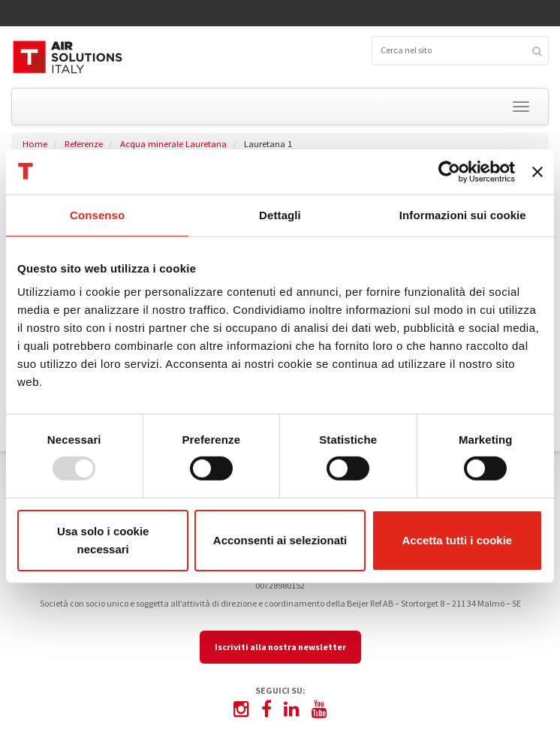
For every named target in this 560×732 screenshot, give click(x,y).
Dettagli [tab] (280, 214)
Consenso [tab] (97, 214)
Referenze (84, 144)
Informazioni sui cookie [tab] (463, 214)
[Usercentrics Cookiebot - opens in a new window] (449, 171)
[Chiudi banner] (537, 171)
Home (35, 144)
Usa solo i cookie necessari (103, 540)
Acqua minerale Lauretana (173, 144)
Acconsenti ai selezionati (280, 540)
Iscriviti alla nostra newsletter (280, 647)
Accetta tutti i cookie (457, 540)
